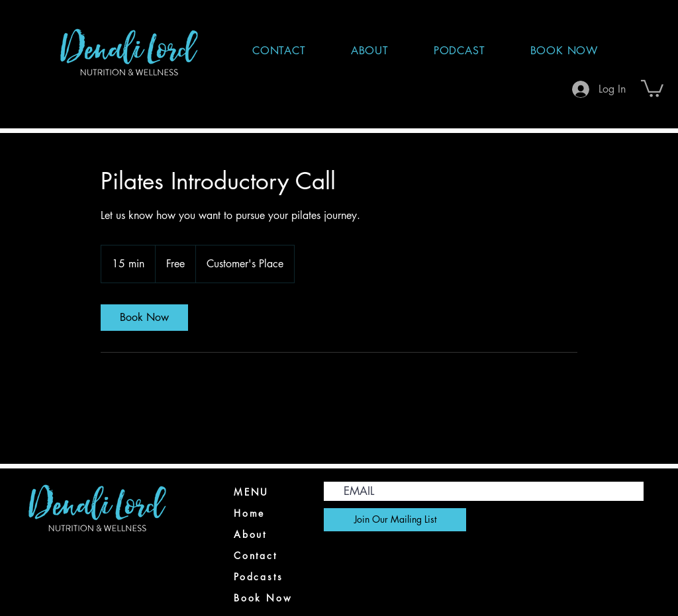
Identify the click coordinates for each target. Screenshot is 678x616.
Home (249, 513)
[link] (144, 318)
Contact (256, 555)
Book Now (263, 598)
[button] (652, 88)
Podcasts (258, 577)
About (250, 534)
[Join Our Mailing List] (395, 520)
